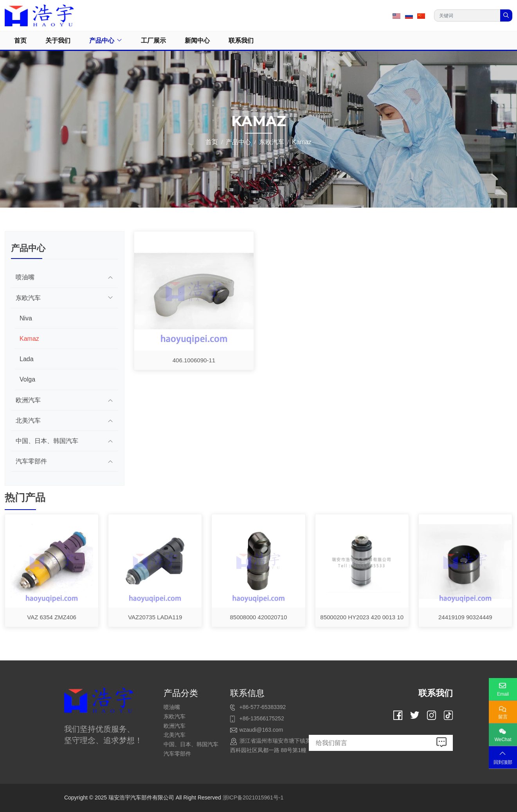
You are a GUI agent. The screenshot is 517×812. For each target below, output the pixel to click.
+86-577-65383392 (263, 707)
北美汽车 (28, 420)
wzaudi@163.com (261, 730)
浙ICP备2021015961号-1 (253, 798)
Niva (26, 318)
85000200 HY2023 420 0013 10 (362, 617)
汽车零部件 (31, 461)
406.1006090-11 (194, 360)
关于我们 (58, 41)
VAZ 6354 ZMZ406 (52, 617)
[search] (506, 15)
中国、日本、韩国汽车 (47, 441)
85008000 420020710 (258, 617)
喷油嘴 (25, 277)
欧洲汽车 (28, 400)
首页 (20, 41)
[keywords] (467, 15)
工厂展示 (153, 41)
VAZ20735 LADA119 (155, 617)
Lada (27, 359)
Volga (27, 379)
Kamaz (29, 339)
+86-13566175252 (262, 718)
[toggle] (110, 277)
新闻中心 (197, 41)
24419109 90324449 (465, 617)
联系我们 (241, 41)
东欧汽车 (28, 298)
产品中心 (102, 41)
